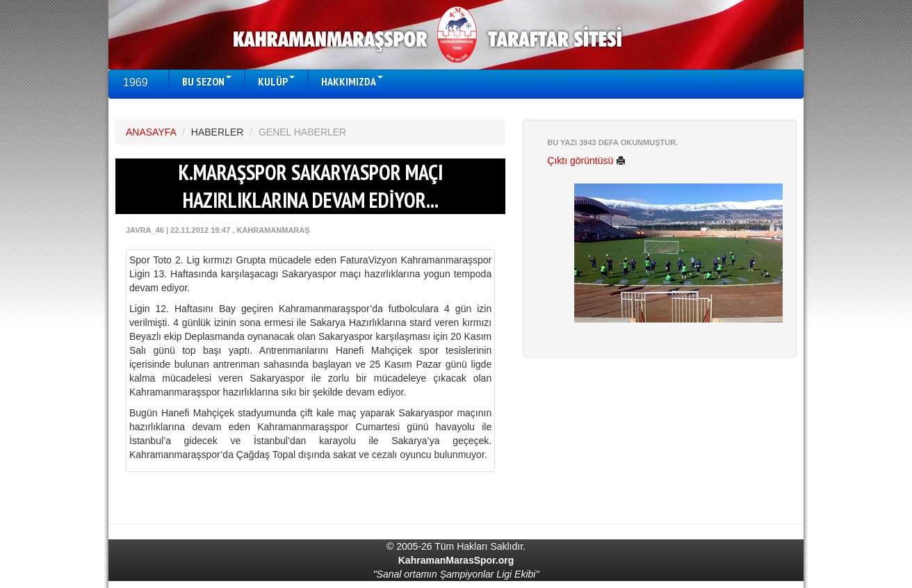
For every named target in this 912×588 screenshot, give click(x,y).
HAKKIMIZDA (352, 81)
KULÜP (276, 81)
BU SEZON (207, 81)
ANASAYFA (151, 132)
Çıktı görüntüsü (586, 161)
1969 (136, 82)
